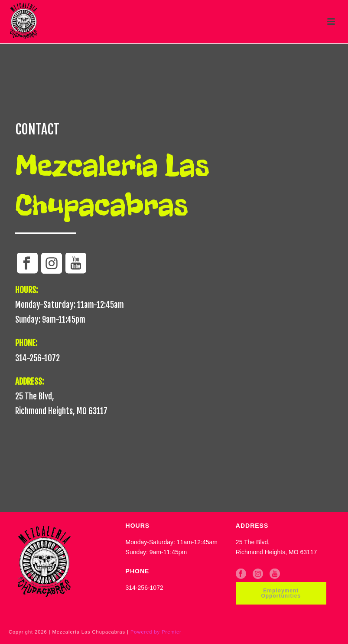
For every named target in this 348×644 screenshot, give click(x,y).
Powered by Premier (156, 632)
